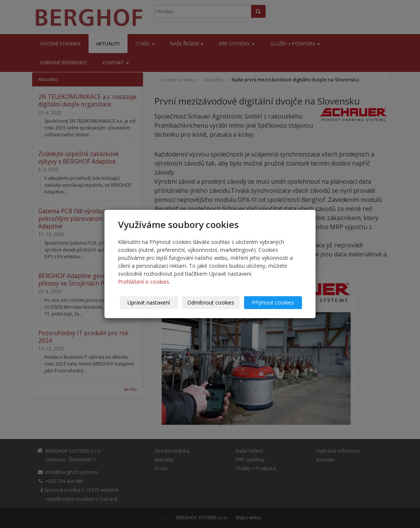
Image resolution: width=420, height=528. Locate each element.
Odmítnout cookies (211, 302)
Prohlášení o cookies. (144, 282)
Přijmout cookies (273, 302)
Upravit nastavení (149, 302)
